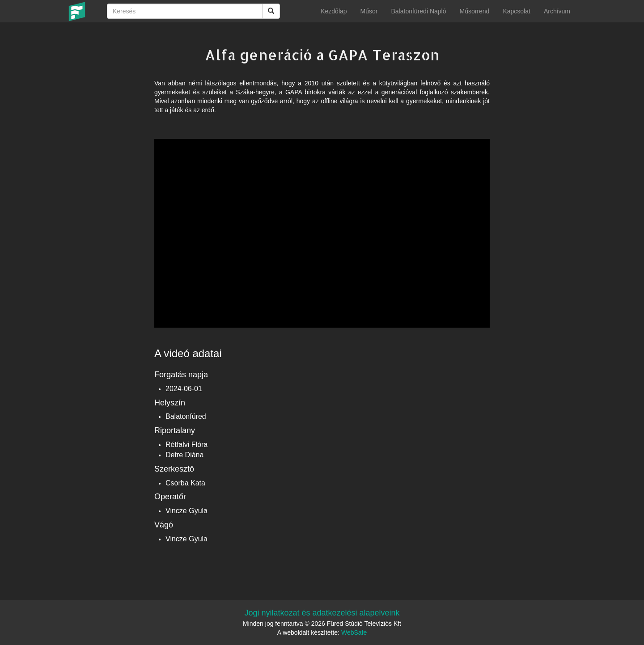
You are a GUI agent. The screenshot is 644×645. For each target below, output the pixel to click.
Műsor (369, 11)
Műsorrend (474, 11)
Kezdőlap (334, 11)
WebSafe (354, 632)
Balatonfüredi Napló (418, 11)
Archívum (557, 11)
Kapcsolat (516, 11)
